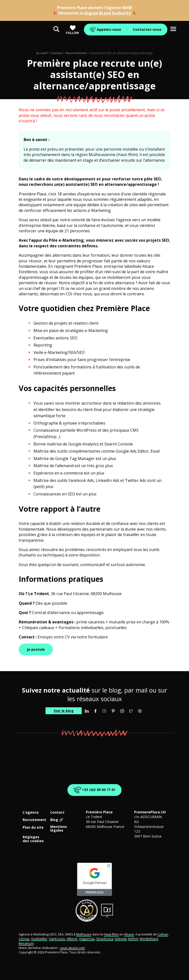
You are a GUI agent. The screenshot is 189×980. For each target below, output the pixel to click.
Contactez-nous (147, 29)
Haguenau (87, 939)
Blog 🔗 (57, 820)
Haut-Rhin (111, 934)
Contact (57, 53)
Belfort (133, 939)
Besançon (26, 943)
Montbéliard (149, 939)
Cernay (24, 939)
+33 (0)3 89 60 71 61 (94, 790)
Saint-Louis (57, 939)
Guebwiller (39, 939)
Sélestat (121, 939)
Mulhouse (84, 934)
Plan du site (33, 828)
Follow (72, 30)
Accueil (42, 53)
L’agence (31, 813)
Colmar (163, 934)
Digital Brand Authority (108, 13)
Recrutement (76, 53)
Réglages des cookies (33, 839)
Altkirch (72, 939)
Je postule (36, 649)
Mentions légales (59, 829)
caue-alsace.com (72, 948)
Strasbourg (105, 939)
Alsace (129, 934)
